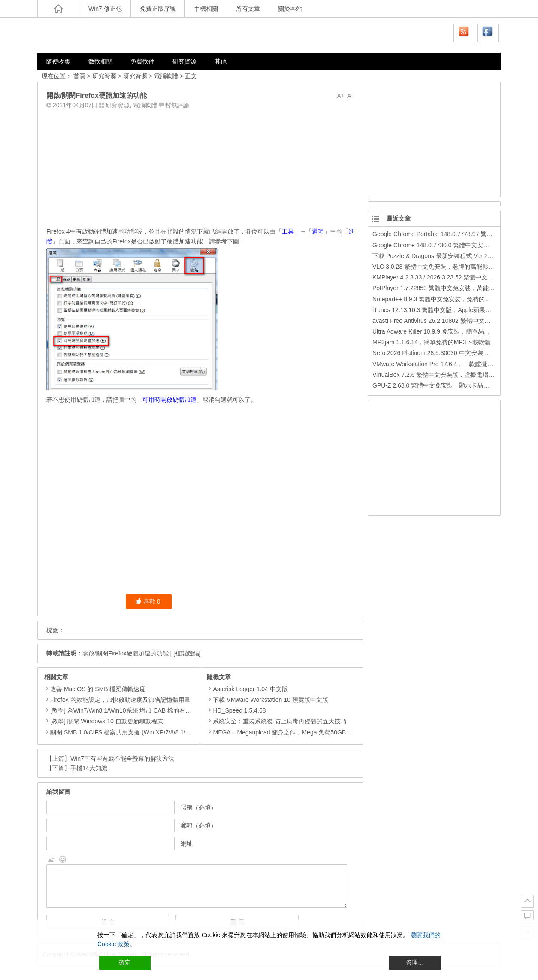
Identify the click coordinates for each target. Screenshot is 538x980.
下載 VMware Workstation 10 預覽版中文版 (267, 700)
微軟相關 (100, 61)
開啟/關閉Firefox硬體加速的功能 (125, 653)
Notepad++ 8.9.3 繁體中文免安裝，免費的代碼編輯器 (444, 299)
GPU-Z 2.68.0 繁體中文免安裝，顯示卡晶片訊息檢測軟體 (449, 385)
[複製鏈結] (187, 653)
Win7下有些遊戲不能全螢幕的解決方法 (122, 759)
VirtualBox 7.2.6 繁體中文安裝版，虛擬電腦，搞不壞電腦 (448, 375)
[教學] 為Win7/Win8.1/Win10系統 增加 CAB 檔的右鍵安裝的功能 (136, 710)
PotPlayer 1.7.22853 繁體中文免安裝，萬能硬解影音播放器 (452, 288)
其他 (221, 61)
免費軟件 (142, 61)
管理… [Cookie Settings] (415, 962)
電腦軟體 (166, 76)
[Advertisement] (200, 166)
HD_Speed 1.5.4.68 (236, 710)
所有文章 (248, 9)
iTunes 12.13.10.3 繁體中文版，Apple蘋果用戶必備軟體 (447, 310)
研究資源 (184, 61)
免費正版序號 (158, 9)
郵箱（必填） (199, 825)
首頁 (79, 76)
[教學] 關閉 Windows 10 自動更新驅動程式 (107, 721)
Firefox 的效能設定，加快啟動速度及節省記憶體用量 (120, 700)
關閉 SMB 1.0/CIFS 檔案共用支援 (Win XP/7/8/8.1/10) (122, 732)
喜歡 (148, 601)
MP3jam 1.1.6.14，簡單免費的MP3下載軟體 (431, 342)
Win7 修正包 (105, 9)
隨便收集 (58, 61)
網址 (187, 843)
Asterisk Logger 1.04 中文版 (247, 689)
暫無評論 (177, 105)
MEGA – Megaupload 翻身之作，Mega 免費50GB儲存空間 (288, 732)
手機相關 (206, 9)
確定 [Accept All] (125, 962)
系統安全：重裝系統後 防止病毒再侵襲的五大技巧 (277, 721)
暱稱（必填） (199, 807)
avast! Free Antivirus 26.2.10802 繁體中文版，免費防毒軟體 (452, 321)
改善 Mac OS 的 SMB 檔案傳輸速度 (98, 689)
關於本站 (290, 9)
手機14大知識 (89, 768)
